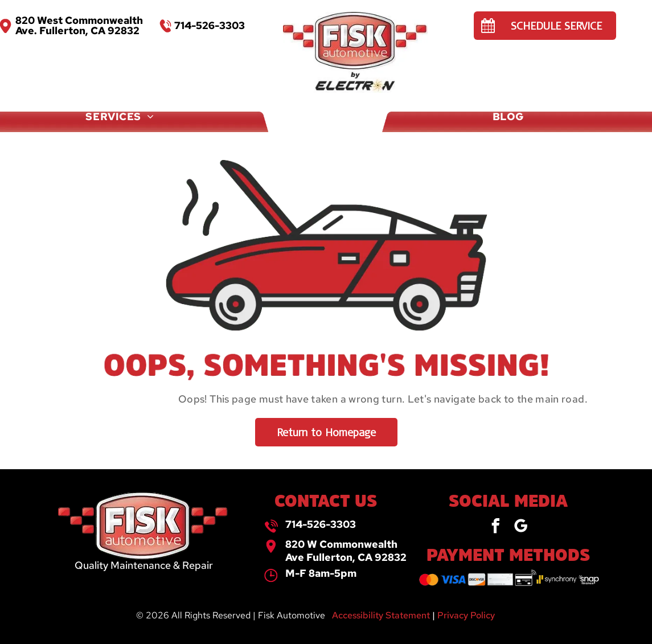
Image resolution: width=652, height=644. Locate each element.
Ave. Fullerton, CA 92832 (77, 30)
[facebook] (495, 528)
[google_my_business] (520, 528)
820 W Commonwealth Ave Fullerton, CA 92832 (346, 551)
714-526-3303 (321, 524)
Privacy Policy (466, 615)
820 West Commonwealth (79, 20)
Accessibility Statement (381, 615)
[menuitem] (54, 97)
